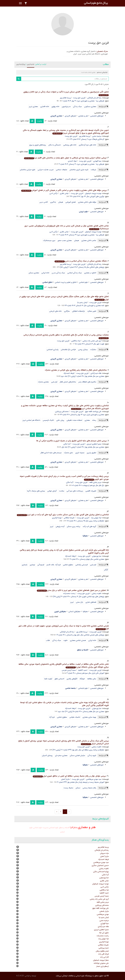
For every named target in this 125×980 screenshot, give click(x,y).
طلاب (48, 640)
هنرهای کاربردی (70, 116)
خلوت (65, 640)
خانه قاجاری (45, 106)
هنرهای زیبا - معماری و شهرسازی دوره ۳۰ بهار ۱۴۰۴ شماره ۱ (83, 101)
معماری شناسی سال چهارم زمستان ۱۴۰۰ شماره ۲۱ (87, 559)
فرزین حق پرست (79, 98)
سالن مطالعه (92, 679)
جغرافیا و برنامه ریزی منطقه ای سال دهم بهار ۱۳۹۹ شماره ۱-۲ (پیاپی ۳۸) (78, 750)
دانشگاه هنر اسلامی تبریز (31, 420)
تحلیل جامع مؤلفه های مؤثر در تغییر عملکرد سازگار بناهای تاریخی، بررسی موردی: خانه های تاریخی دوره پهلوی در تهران (64, 298)
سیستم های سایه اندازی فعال (51, 453)
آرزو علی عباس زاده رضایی (92, 341)
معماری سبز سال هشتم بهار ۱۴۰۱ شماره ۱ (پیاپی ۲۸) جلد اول (83, 447)
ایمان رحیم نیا (82, 302)
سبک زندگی (77, 106)
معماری (87, 420)
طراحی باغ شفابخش (68, 350)
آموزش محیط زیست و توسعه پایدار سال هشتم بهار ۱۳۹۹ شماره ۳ (81, 782)
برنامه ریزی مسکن (74, 526)
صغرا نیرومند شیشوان (101, 960)
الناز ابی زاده (104, 957)
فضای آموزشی (71, 202)
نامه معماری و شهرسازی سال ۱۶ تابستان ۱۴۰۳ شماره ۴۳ (84, 305)
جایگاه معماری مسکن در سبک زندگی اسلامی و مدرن (81, 261)
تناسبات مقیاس (75, 717)
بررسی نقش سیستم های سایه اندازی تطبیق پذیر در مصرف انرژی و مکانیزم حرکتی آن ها (71, 441)
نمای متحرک (68, 453)
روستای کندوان (47, 755)
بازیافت (93, 170)
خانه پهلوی (55, 106)
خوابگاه (82, 679)
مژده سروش (104, 853)
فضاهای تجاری (91, 602)
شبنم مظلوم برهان (102, 951)
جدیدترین (31, 64)
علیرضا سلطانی (69, 518)
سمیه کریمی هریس (69, 670)
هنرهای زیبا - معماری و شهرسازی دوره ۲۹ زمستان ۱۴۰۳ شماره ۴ (81, 235)
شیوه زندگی (92, 755)
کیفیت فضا (48, 679)
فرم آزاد (52, 717)
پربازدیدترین (21, 64)
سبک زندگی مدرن (58, 273)
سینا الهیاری (97, 161)
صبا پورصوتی (97, 556)
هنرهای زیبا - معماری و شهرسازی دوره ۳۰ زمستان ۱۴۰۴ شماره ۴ (81, 164)
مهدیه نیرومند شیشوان (93, 193)
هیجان (61, 202)
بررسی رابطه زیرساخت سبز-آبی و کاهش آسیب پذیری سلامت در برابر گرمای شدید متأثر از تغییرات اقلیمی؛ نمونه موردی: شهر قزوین (64, 478)
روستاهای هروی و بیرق (38, 145)
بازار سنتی (80, 602)
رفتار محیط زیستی (89, 788)
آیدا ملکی (67, 444)
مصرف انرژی (80, 453)
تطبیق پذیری (91, 453)
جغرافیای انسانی (74, 612)
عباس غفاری (64, 193)
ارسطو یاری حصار (102, 966)
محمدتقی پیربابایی (62, 411)
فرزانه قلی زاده (104, 954)
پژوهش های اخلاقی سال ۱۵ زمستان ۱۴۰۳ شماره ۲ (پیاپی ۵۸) (82, 267)
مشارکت (93, 350)
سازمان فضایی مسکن (77, 755)
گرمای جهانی (52, 491)
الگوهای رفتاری (72, 679)
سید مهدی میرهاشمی (94, 779)
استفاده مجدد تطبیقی (74, 420)
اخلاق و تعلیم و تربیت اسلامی (66, 282)
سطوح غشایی (68, 565)
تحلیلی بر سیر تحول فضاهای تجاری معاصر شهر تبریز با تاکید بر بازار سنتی (71, 590)
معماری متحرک (43, 382)
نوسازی (32, 565)
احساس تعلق (59, 679)
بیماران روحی (83, 350)
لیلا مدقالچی (76, 341)
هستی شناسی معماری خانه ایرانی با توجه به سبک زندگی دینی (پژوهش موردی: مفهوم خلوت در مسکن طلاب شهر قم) (64, 627)
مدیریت (45, 828)
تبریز (52, 526)
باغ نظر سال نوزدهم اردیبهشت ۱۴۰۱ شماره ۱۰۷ (88, 485)
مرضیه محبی (97, 136)
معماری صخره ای (61, 755)
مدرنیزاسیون (66, 106)
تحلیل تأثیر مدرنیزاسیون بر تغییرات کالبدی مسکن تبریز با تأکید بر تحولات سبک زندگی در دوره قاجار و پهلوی (66, 93)
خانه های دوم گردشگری (87, 145)
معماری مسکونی (90, 106)
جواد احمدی (72, 161)
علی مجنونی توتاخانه (101, 963)
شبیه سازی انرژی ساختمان (79, 170)
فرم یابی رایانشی (82, 565)
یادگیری (53, 202)
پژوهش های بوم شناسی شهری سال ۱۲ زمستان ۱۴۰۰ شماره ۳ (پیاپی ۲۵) (79, 596)
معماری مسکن (34, 273)
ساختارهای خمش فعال (68, 382)
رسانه (94, 420)
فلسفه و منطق (64, 828)
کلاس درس (44, 202)
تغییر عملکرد (92, 311)
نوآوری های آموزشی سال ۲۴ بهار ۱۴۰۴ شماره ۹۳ (87, 196)
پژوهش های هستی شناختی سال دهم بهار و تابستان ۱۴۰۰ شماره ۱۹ (80, 635)
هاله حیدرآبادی (96, 373)
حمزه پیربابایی (104, 948)
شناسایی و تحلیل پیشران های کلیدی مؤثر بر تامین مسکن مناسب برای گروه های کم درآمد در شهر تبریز (63, 515)
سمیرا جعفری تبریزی (94, 444)
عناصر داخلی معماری (89, 240)
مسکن (78, 788)
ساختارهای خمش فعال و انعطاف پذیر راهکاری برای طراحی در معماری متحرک (76, 370)
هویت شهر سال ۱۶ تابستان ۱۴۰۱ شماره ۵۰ (90, 344)
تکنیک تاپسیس (48, 420)
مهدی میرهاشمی (103, 914)
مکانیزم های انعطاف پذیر (87, 382)
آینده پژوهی (60, 526)
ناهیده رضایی (97, 593)
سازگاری (67, 311)
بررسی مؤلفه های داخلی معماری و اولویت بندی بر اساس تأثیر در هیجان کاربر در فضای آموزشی (64, 190)
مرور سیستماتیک (49, 240)
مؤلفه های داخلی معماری (87, 202)
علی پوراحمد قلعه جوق (93, 411)
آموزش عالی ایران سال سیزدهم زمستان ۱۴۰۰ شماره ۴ (85, 673)
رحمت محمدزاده (69, 593)
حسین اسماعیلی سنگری (100, 865)
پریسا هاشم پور (65, 98)
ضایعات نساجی (62, 170)
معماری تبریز (33, 106)
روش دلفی (60, 420)
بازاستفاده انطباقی (78, 311)
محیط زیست (68, 788)
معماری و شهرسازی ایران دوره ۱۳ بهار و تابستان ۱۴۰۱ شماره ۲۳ (82, 415)
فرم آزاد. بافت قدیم (54, 565)
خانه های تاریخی (55, 311)
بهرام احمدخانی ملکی (101, 872)
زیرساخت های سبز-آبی (75, 491)
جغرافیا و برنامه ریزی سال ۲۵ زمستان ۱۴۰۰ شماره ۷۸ (85, 521)
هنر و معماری (83, 116)
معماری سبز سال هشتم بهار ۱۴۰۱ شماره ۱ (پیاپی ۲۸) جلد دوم (83, 376)
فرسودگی (41, 565)
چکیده (40, 121)
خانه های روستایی (70, 145)
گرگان (106, 570)
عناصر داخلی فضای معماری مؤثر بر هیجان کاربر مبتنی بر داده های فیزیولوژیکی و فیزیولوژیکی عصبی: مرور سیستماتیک (67, 227)
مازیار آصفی (65, 779)
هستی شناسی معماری (78, 640)
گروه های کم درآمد (89, 526)
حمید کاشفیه (83, 670)
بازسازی (25, 565)
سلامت (62, 491)
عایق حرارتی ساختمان (28, 170)
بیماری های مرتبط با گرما (36, 491)
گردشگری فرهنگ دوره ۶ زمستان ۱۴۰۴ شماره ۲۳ (87, 139)
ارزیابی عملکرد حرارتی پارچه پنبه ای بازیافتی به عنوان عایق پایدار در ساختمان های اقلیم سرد (65, 158)
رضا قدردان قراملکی (94, 98)
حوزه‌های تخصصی (97, 116)
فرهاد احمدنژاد (69, 373)
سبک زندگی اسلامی (75, 273)
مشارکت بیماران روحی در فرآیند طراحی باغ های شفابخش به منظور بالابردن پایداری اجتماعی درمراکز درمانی (66, 336)
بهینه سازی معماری (89, 717)
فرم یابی (54, 382)
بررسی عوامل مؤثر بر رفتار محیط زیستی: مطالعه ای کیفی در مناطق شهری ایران (69, 776)
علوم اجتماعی (83, 688)
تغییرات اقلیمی (91, 491)
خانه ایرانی (45, 273)
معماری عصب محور (65, 240)
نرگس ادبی (54, 193)
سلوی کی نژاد (104, 933)
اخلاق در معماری (90, 273)
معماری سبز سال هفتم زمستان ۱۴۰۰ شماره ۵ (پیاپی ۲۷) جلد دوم (81, 711)
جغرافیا (85, 612)
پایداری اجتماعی (53, 350)
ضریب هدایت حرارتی (46, 170)
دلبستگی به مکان (55, 145)
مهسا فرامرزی (57, 518)
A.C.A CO (20, 976)
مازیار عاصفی (104, 911)
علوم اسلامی (83, 282)
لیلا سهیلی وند (96, 518)
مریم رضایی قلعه (95, 482)
